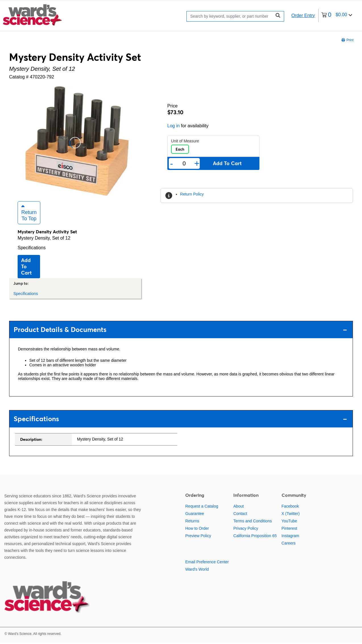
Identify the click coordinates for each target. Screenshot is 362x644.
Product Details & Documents (180, 331)
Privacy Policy (246, 529)
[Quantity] (184, 164)
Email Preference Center (207, 563)
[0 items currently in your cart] (337, 15)
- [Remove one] (171, 163)
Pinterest (289, 529)
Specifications (32, 249)
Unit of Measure (185, 141)
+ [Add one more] (197, 163)
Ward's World (197, 570)
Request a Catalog (202, 507)
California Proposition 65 (255, 537)
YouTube (289, 522)
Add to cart (26, 268)
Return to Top (29, 214)
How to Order (197, 529)
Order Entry (303, 15)
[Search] (231, 16)
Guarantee (195, 515)
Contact (240, 515)
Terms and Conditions (252, 522)
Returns (192, 522)
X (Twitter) (291, 515)
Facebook (290, 507)
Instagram (290, 537)
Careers (289, 544)
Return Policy (192, 194)
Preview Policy (198, 537)
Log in (174, 126)
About (239, 507)
